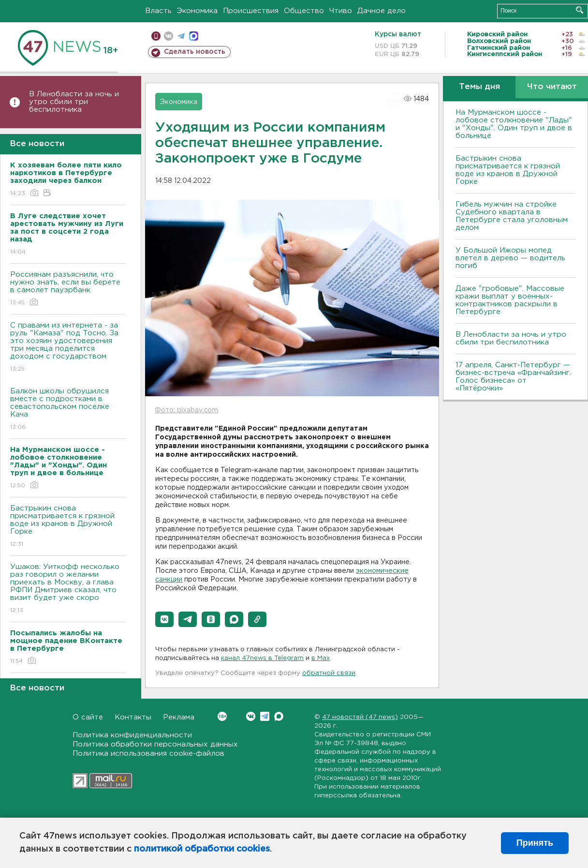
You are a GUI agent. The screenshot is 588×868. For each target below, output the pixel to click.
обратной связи (329, 673)
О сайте (88, 717)
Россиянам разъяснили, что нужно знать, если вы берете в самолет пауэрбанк (68, 289)
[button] (164, 619)
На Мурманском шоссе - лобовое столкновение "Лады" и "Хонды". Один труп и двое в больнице (514, 124)
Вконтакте (222, 716)
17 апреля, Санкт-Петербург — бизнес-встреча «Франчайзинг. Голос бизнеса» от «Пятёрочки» (513, 377)
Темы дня (479, 87)
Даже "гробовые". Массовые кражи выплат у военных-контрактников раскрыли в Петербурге (510, 300)
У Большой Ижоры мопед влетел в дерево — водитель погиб (510, 258)
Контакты (133, 717)
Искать (580, 10)
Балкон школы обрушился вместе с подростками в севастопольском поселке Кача (68, 410)
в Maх (321, 658)
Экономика (197, 11)
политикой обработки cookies (202, 849)
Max (279, 716)
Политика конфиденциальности (132, 735)
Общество (304, 11)
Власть (158, 11)
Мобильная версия (156, 36)
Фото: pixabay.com (186, 410)
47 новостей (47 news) (360, 717)
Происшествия (251, 11)
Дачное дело (382, 11)
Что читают (552, 87)
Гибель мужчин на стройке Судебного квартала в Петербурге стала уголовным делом (512, 216)
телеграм (181, 36)
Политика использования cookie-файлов (148, 754)
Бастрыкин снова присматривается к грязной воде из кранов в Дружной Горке (68, 527)
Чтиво (341, 11)
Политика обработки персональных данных (155, 744)
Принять (535, 843)
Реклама (179, 717)
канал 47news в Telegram (262, 658)
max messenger (194, 36)
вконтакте (169, 36)
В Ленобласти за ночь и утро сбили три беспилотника (74, 102)
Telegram (265, 716)
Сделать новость (195, 52)
